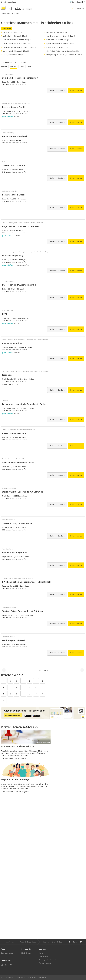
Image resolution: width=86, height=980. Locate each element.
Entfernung (13, 66)
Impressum (21, 977)
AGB (3, 977)
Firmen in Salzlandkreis (28, 942)
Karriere (42, 953)
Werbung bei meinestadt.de (48, 960)
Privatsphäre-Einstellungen (37, 977)
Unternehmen (44, 956)
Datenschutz (11, 977)
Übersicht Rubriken (45, 963)
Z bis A (29, 66)
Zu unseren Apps (7, 953)
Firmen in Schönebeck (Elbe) (53, 942)
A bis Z (22, 66)
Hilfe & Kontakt (26, 953)
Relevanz (4, 66)
